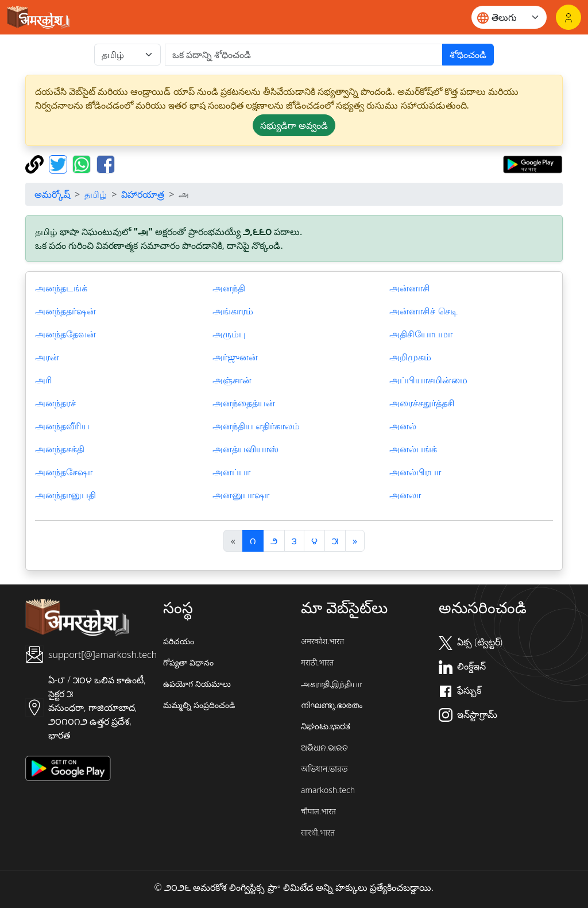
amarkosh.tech (328, 790)
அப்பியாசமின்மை (428, 380)
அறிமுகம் (410, 357)
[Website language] (509, 17)
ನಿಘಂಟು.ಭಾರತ (326, 726)
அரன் (47, 357)
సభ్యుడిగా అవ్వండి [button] (294, 125)
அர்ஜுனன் (235, 357)
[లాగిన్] (568, 17)
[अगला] (355, 541)
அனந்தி (229, 288)
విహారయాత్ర (143, 194)
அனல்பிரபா (415, 472)
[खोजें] (304, 55)
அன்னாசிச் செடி (423, 311)
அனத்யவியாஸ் (245, 449)
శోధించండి (468, 55)
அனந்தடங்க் (61, 288)
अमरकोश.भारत (322, 641)
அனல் (403, 426)
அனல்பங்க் (413, 449)
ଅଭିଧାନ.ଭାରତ (324, 747)
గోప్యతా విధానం (188, 662)
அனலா (405, 495)
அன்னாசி (410, 288)
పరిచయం (179, 641)
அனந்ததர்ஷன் (65, 311)
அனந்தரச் (55, 403)
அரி (44, 380)
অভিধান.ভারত (324, 769)
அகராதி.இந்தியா (331, 684)
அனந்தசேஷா (64, 472)
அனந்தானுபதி (65, 495)
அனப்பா (231, 472)
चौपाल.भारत (318, 811)
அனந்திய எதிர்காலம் (256, 426)
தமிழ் (96, 194)
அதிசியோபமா (421, 334)
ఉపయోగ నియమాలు (197, 684)
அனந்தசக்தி (60, 449)
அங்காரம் (233, 311)
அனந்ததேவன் (65, 334)
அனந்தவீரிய (62, 426)
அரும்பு (229, 334)
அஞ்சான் (232, 380)
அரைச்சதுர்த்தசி (422, 403)
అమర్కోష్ (52, 194)
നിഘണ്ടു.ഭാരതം (332, 705)
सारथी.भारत (318, 832)
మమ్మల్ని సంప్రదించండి (199, 705)
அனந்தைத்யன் (244, 403)
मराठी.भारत (317, 662)
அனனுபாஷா (241, 495)
